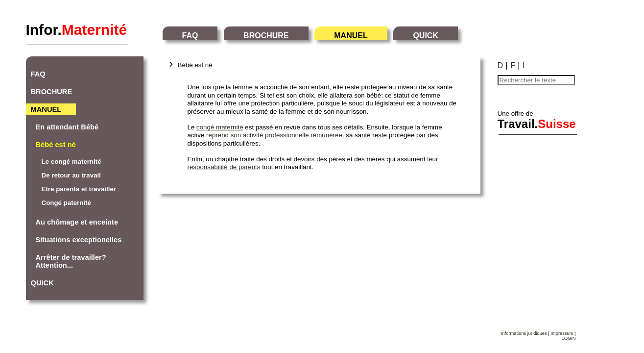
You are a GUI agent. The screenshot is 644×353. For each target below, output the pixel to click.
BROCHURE (266, 36)
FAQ (190, 36)
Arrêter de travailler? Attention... (71, 261)
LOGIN (568, 338)
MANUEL (351, 36)
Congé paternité (66, 203)
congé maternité (220, 127)
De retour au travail (71, 175)
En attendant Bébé (67, 127)
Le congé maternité (72, 162)
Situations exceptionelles (79, 240)
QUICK (426, 36)
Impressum (562, 333)
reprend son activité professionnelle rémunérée (274, 135)
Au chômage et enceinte (77, 222)
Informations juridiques (524, 333)
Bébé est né (56, 145)
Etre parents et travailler (79, 189)
